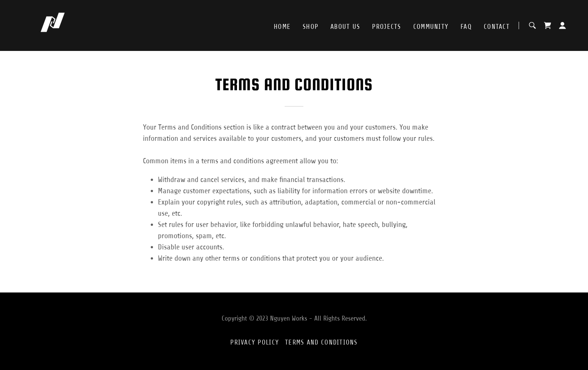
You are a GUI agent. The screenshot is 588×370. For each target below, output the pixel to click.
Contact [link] (497, 27)
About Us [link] (345, 27)
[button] (562, 25)
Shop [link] (310, 27)
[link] (53, 25)
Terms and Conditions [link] (321, 342)
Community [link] (431, 27)
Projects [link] (386, 27)
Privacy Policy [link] (255, 342)
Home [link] (282, 27)
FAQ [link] (466, 27)
